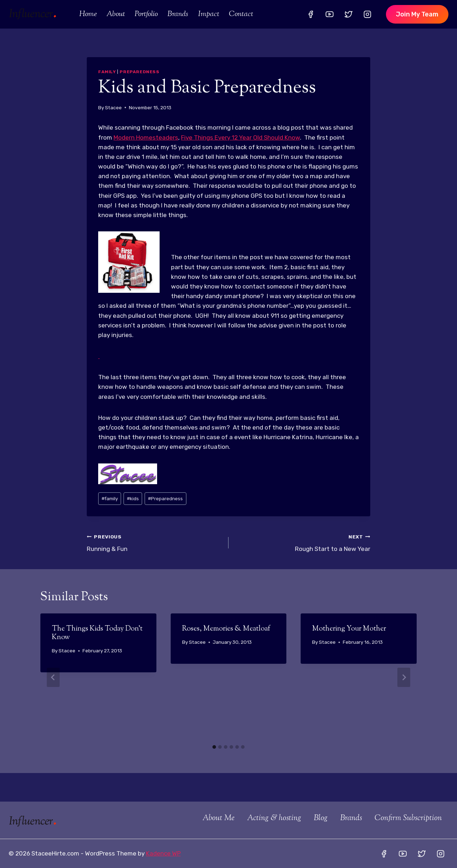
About (116, 14)
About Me (219, 818)
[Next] (404, 677)
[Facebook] (311, 14)
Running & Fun (155, 542)
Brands (178, 14)
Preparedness (139, 72)
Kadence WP (163, 853)
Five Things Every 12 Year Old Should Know (240, 137)
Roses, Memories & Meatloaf (226, 629)
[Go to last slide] (53, 677)
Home (88, 14)
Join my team (417, 14)
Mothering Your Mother (349, 629)
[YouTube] (330, 14)
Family (107, 72)
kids (133, 498)
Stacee (113, 107)
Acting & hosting (274, 818)
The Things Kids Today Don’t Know (97, 633)
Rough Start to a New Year (302, 542)
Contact (241, 14)
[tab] (214, 747)
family (110, 498)
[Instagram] (367, 14)
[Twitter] (348, 14)
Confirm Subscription (408, 818)
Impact (209, 14)
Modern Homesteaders (146, 137)
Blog (321, 818)
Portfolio (146, 14)
